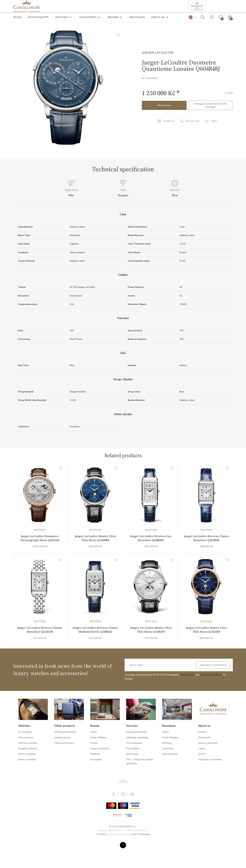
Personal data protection (110, 855)
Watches (62, 20)
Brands (113, 20)
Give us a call (193, 132)
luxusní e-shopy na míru (118, 859)
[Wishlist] (61, 485)
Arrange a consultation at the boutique (211, 116)
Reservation (164, 116)
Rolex (17, 20)
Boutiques (137, 20)
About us (158, 20)
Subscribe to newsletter (212, 690)
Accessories (88, 20)
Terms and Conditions (211, 699)
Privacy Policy (187, 699)
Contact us (168, 132)
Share (215, 132)
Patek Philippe (38, 20)
